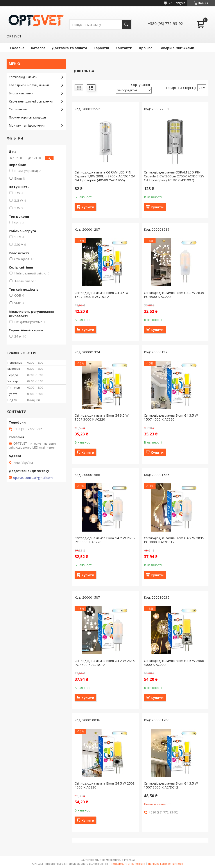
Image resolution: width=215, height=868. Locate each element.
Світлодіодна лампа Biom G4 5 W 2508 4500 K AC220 (105, 785)
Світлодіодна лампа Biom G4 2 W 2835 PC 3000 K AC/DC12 (174, 540)
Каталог (38, 48)
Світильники (18, 109)
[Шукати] (126, 25)
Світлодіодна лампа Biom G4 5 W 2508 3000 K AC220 (174, 663)
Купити (88, 207)
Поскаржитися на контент (128, 864)
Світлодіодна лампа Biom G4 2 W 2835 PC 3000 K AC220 (105, 540)
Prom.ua (129, 860)
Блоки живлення (21, 93)
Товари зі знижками (176, 48)
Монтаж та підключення (27, 125)
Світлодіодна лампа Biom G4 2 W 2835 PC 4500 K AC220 (174, 295)
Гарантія (101, 48)
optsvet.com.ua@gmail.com (33, 478)
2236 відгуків (177, 3)
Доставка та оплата (69, 48)
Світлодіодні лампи (23, 77)
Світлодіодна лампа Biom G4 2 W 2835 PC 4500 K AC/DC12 (105, 663)
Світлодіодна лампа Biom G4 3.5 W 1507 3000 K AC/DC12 (171, 785)
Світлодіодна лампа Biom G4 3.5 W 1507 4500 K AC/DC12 (102, 295)
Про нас (146, 48)
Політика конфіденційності (166, 864)
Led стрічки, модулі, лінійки (29, 85)
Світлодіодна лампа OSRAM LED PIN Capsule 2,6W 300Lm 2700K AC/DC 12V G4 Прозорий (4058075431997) (174, 176)
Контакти (124, 48)
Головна (17, 48)
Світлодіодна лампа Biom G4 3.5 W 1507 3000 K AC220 (102, 417)
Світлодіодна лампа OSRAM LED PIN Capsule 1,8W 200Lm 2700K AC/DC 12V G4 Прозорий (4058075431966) (105, 176)
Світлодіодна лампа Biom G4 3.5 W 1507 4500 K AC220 (171, 417)
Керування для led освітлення (31, 101)
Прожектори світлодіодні (28, 117)
